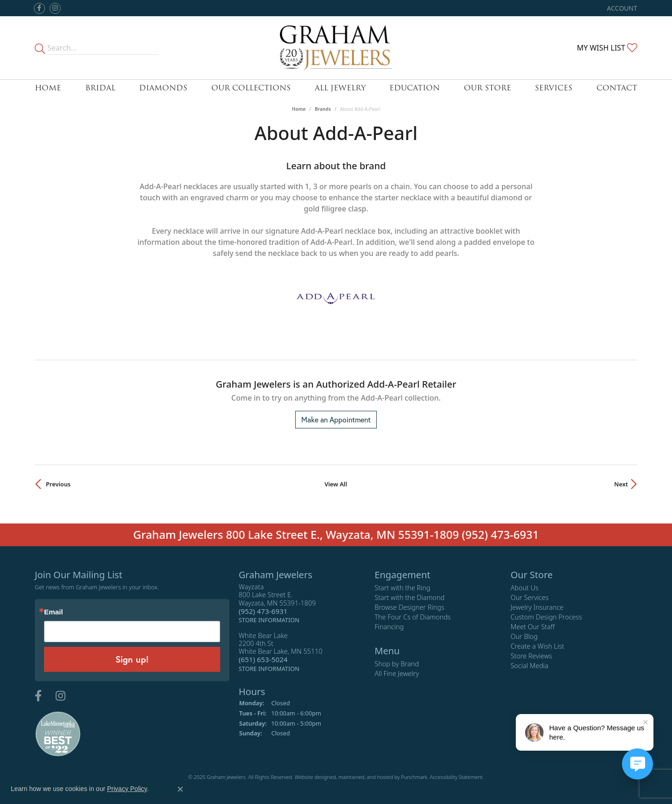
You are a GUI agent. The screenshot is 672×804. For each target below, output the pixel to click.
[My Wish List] (607, 48)
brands (323, 109)
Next (621, 484)
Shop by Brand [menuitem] (396, 664)
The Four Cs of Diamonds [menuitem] (412, 617)
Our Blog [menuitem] (524, 636)
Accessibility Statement (456, 777)
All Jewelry (340, 88)
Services (554, 88)
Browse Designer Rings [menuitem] (409, 607)
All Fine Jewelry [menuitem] (397, 673)
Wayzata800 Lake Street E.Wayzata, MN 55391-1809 (277, 603)
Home (48, 88)
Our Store (488, 88)
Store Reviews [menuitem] (532, 656)
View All (336, 484)
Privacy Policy (127, 789)
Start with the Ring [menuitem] (402, 588)
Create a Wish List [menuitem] (538, 646)
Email (54, 612)
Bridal (100, 88)
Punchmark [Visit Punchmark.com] (414, 777)
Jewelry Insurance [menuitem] (537, 607)
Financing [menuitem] (389, 627)
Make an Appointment (336, 419)
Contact (617, 88)
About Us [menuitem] (525, 588)
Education (415, 88)
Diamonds (163, 88)
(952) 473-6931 (501, 534)
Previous (58, 484)
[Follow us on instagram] (55, 8)
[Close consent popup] (180, 789)
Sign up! (132, 659)
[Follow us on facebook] (39, 8)
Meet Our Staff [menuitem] (533, 627)
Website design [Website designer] (312, 777)
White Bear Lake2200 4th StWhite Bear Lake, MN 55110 (281, 652)
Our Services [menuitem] (530, 597)
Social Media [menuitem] (530, 666)
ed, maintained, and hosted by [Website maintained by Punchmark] (365, 777)
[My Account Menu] (622, 8)
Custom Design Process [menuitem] (546, 617)
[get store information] (269, 619)
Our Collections (251, 88)
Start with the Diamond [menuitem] (409, 597)
